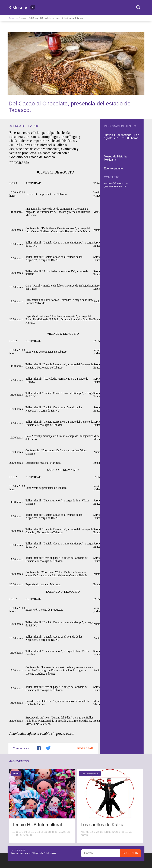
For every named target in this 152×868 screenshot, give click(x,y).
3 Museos (18, 8)
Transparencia (125, 820)
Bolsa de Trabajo (42, 806)
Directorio (62, 806)
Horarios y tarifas (84, 806)
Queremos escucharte (25, 809)
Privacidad (139, 820)
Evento (22, 18)
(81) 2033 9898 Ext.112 (115, 124)
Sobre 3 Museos (18, 806)
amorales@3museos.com (116, 121)
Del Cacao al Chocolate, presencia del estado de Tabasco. (56, 18)
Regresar (85, 686)
